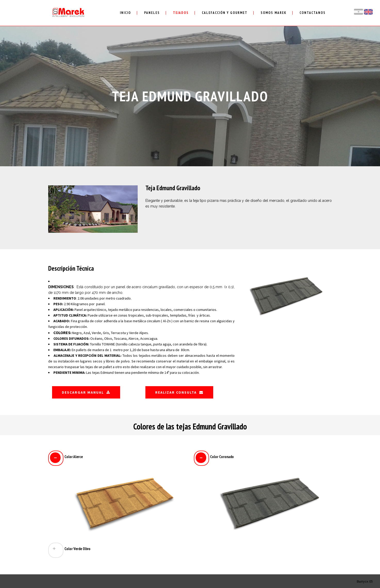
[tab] (117, 458)
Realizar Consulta (179, 392)
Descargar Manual (86, 392)
